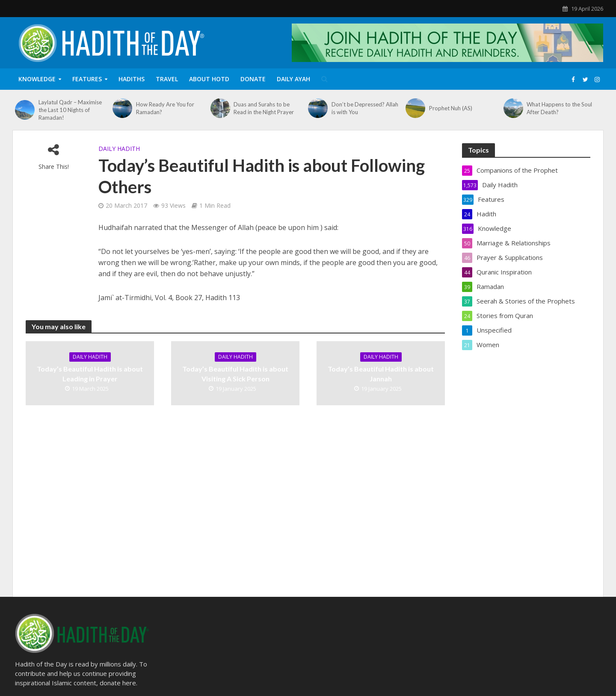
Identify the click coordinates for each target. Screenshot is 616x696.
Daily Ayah (293, 79)
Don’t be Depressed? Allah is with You (365, 108)
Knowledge (37, 79)
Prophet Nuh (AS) (451, 108)
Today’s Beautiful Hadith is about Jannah (381, 374)
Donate (253, 79)
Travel (167, 79)
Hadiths (132, 79)
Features (87, 79)
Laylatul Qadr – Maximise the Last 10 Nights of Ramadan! (70, 110)
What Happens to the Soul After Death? (559, 108)
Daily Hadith (119, 149)
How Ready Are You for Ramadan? (165, 108)
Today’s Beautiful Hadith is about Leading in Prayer (90, 374)
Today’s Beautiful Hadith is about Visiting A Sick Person (235, 374)
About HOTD (209, 79)
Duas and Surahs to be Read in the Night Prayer (264, 108)
